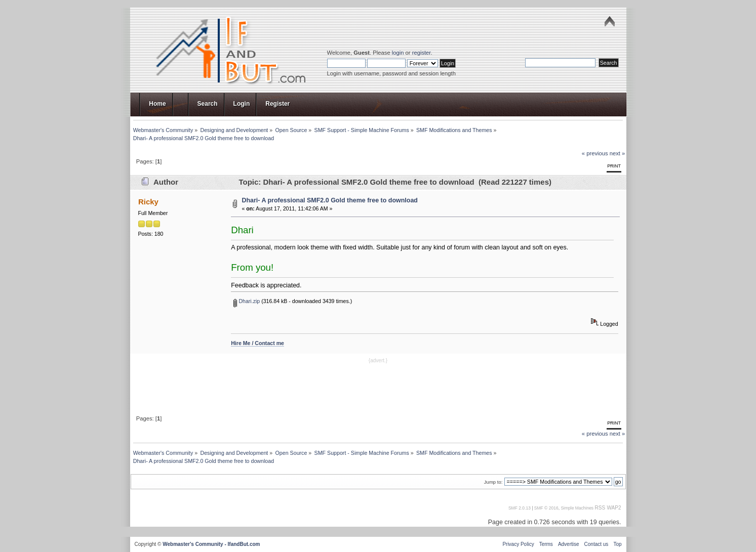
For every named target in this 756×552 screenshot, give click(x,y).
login (398, 53)
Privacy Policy (518, 544)
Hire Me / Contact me (257, 343)
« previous (595, 153)
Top (617, 544)
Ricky (148, 202)
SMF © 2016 (546, 508)
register (422, 53)
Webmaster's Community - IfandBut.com (211, 544)
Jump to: (493, 482)
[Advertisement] (378, 388)
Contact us (596, 544)
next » (618, 153)
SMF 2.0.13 (520, 508)
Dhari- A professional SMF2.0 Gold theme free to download (330, 200)
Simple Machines (577, 508)
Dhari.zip (247, 301)
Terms (546, 544)
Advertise (569, 544)
